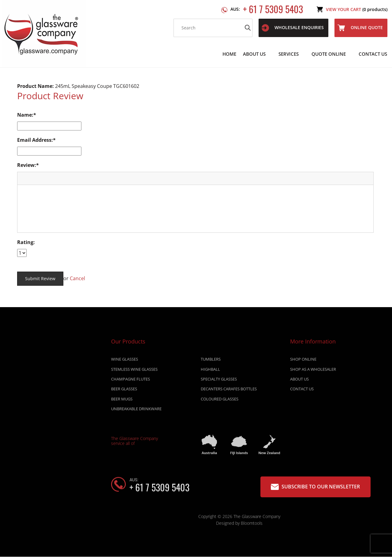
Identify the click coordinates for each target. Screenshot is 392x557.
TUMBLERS (211, 361)
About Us (254, 54)
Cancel (77, 278)
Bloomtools (252, 525)
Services (289, 54)
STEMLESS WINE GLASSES (134, 371)
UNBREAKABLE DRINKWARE (136, 411)
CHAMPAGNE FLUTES (131, 381)
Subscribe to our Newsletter (315, 487)
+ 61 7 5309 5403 (267, 9)
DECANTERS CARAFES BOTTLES (229, 391)
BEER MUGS (122, 401)
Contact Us (373, 54)
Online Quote (360, 28)
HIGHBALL (210, 371)
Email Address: (35, 140)
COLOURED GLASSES (220, 401)
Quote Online (329, 54)
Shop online (303, 361)
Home (229, 54)
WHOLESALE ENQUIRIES (293, 28)
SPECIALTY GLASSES (219, 381)
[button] (24, 178)
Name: (25, 115)
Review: (27, 165)
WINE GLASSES (125, 361)
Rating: (26, 242)
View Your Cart (357, 9)
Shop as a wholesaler (313, 371)
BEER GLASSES (124, 391)
